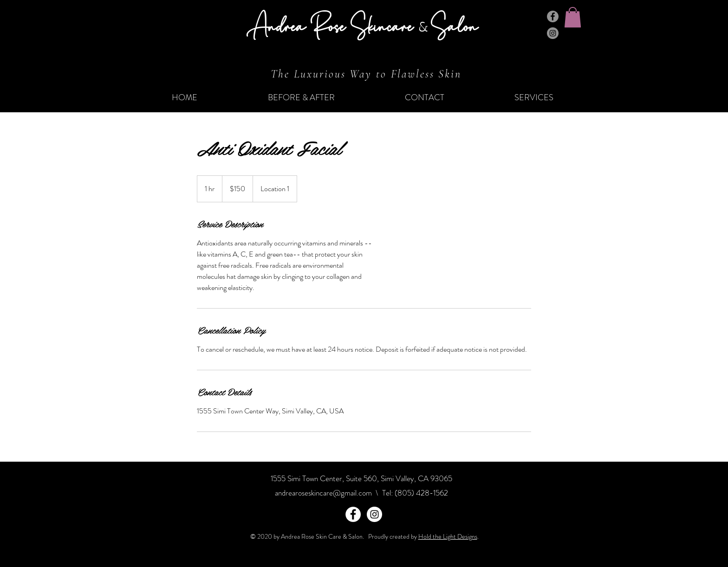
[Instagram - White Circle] (374, 514)
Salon (454, 25)
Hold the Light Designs (448, 536)
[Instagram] (553, 33)
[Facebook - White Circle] (353, 514)
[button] (573, 17)
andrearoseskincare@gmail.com (323, 493)
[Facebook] (553, 16)
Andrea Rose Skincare (332, 25)
